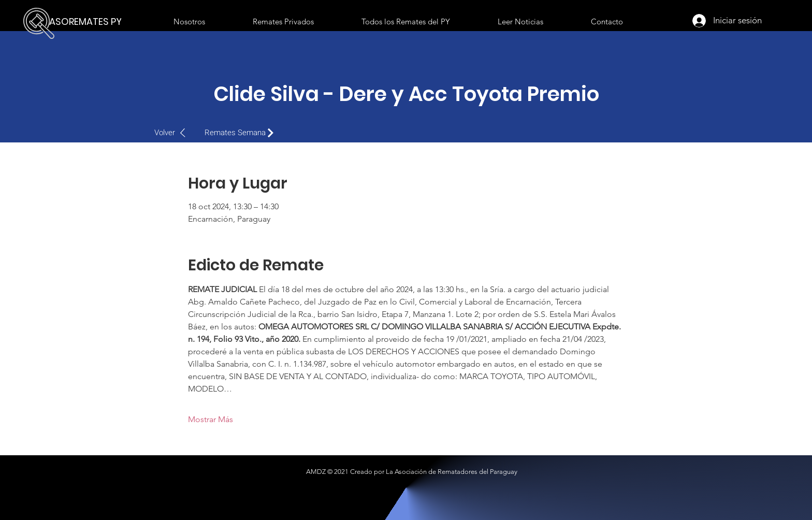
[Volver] (175, 133)
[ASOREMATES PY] (88, 22)
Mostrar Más (211, 419)
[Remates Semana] (242, 133)
